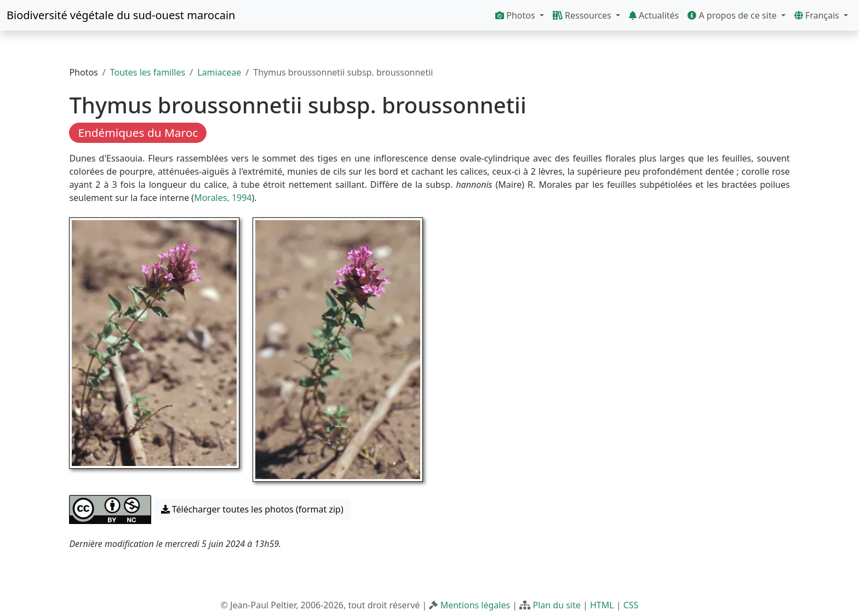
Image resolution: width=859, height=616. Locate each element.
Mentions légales (476, 605)
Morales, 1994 (223, 198)
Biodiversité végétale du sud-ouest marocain (121, 15)
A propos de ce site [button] (733, 15)
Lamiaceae (219, 72)
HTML (602, 605)
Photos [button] (516, 15)
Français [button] (818, 15)
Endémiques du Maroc (138, 133)
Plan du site (556, 605)
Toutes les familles (148, 72)
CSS (631, 605)
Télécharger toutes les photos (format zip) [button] (252, 509)
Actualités (654, 15)
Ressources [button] (583, 15)
